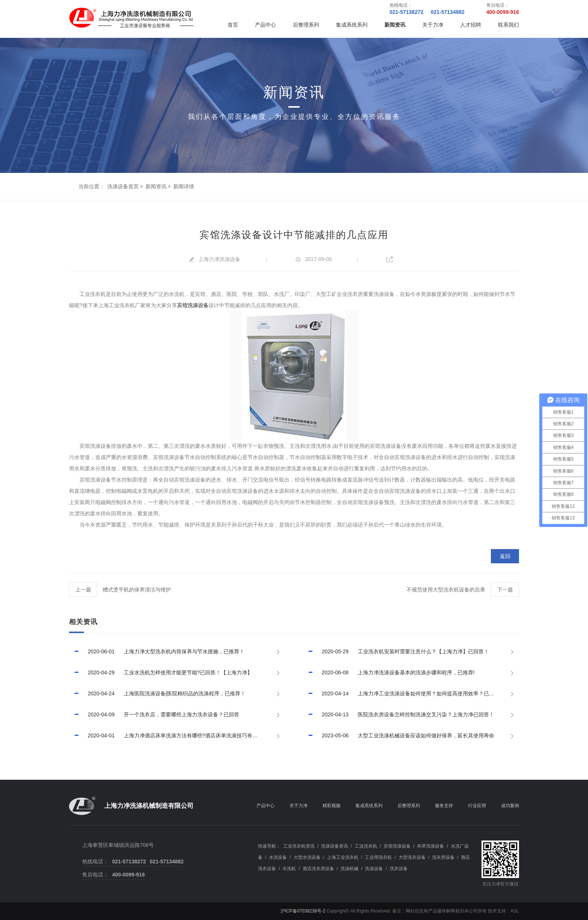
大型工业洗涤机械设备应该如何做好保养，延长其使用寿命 (399, 735)
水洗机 (289, 869)
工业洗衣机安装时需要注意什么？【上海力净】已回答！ (396, 651)
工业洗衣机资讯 (299, 846)
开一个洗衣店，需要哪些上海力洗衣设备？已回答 (154, 714)
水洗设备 (278, 857)
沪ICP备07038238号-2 (303, 911)
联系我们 (508, 25)
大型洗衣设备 (412, 857)
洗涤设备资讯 (334, 846)
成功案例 (510, 806)
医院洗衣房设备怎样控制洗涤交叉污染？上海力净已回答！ (399, 714)
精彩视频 (331, 806)
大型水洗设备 (307, 857)
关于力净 (433, 25)
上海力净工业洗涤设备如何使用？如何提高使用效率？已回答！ (404, 693)
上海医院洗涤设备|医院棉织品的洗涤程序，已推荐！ (157, 693)
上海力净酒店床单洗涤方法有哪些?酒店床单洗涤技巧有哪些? (167, 735)
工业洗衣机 (366, 846)
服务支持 (444, 806)
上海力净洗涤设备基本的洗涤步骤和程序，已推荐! (389, 672)
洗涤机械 (349, 869)
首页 (233, 25)
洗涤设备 (374, 869)
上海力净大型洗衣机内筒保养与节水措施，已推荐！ (157, 651)
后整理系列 (306, 25)
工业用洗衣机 (378, 857)
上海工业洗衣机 (343, 857)
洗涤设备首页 (123, 186)
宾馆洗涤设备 (397, 846)
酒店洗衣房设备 (318, 869)
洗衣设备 (399, 869)
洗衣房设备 (443, 857)
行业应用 (477, 806)
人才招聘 (471, 25)
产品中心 (265, 25)
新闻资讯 (395, 25)
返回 (505, 556)
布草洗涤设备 (430, 846)
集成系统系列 (352, 25)
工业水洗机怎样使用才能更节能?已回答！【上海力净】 (161, 672)
